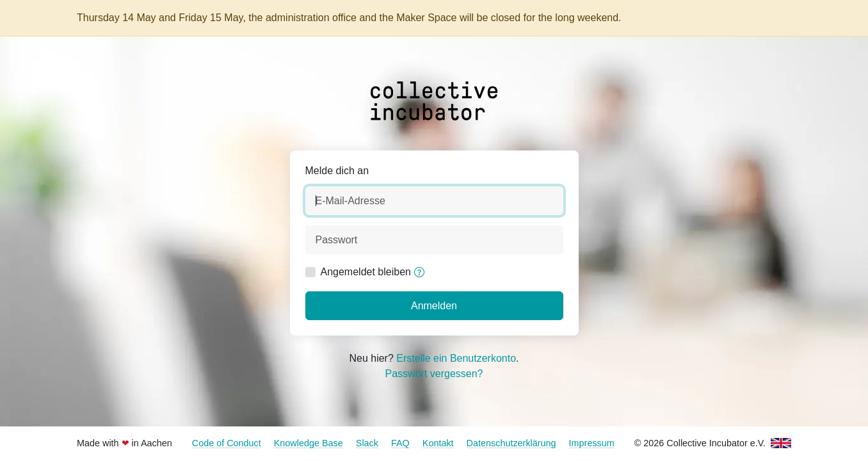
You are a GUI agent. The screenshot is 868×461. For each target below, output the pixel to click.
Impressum (592, 443)
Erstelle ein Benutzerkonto (456, 358)
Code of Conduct (227, 443)
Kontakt (438, 443)
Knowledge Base (309, 443)
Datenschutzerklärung (511, 443)
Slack (367, 443)
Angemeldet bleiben (366, 272)
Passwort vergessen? (434, 374)
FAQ (400, 443)
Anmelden (434, 306)
